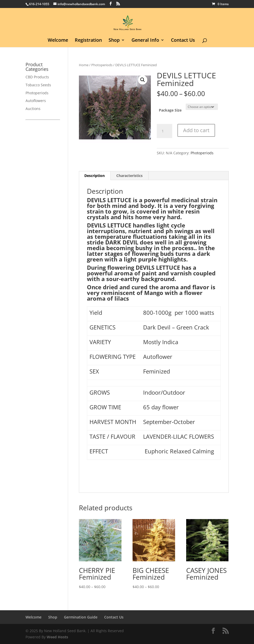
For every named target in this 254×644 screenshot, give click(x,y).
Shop (114, 41)
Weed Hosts (57, 637)
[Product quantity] (165, 131)
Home (84, 65)
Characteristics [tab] (129, 176)
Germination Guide (81, 617)
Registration (88, 41)
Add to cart (196, 130)
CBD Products (37, 77)
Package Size (170, 110)
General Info (145, 41)
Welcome (58, 41)
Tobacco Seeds (38, 85)
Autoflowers (36, 101)
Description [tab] (95, 176)
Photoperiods (102, 65)
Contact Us (183, 41)
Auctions (33, 109)
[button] (143, 80)
